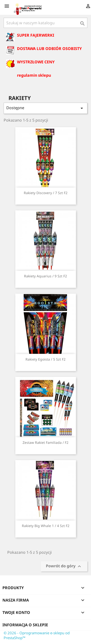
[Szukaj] (45, 23)
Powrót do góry (64, 566)
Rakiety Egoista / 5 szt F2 (45, 359)
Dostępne (45, 108)
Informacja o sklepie (25, 625)
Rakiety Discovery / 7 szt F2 (46, 193)
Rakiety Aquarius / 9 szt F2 (45, 276)
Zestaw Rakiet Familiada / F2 (45, 442)
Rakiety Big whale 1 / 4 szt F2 (46, 526)
